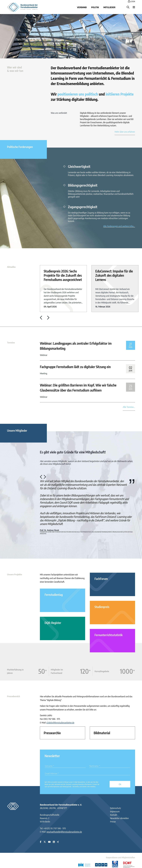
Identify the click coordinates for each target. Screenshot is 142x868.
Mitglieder (109, 7)
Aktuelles (11, 267)
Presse (113, 821)
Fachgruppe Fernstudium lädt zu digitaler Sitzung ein (75, 367)
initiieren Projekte (120, 94)
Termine (11, 342)
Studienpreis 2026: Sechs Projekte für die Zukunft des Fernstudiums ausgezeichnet (63, 275)
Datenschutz (115, 808)
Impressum (115, 811)
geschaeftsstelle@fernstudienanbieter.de (64, 832)
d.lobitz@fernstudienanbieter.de (60, 722)
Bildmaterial (102, 733)
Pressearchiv (52, 733)
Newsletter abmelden (119, 818)
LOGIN (132, 1)
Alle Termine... (129, 407)
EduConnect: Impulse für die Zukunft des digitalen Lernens (114, 275)
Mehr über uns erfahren (125, 132)
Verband (82, 7)
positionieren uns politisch (78, 94)
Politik (95, 7)
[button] (41, 318)
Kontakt (114, 815)
